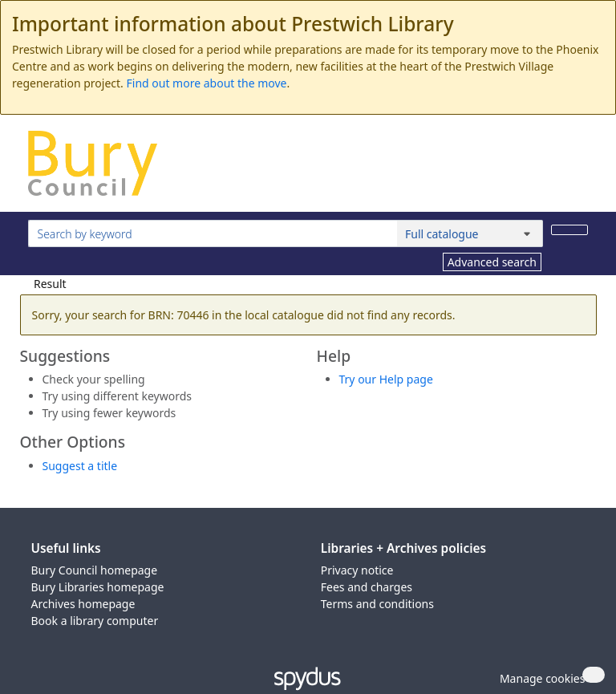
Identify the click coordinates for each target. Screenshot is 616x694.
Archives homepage (83, 604)
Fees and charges (367, 587)
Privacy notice (357, 570)
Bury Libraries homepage (98, 587)
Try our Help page (386, 379)
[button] (540, 678)
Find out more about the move (207, 83)
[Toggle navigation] (580, 170)
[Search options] (470, 233)
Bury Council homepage (95, 570)
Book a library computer (95, 621)
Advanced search (492, 262)
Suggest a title (80, 466)
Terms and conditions (377, 604)
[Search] (569, 230)
